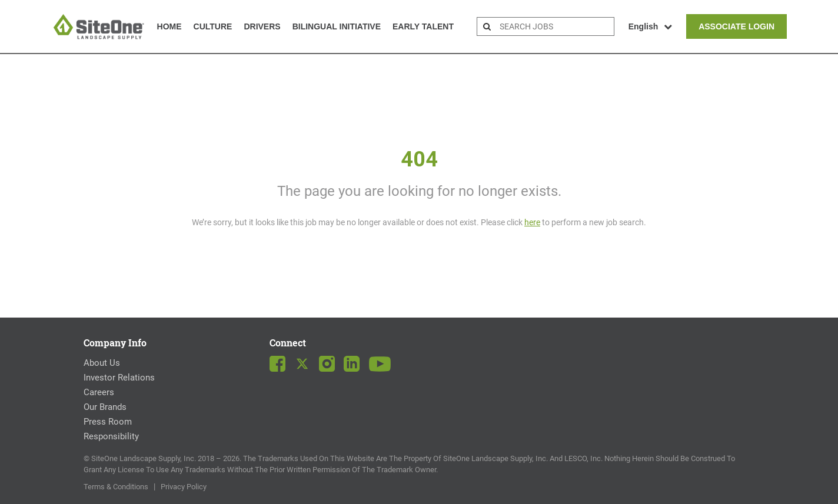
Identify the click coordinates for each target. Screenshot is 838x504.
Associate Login (736, 26)
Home (169, 26)
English (651, 26)
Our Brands (105, 407)
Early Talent (423, 26)
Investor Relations (119, 378)
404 (419, 159)
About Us (102, 363)
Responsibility (111, 436)
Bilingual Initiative (337, 26)
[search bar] (555, 26)
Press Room (108, 422)
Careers (99, 392)
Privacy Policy (184, 487)
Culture (213, 26)
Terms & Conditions (116, 487)
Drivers (262, 26)
